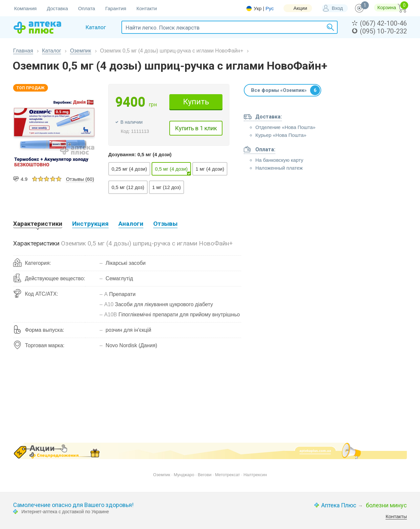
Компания (25, 8)
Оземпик (80, 51)
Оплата (87, 8)
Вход (337, 8)
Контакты (396, 516)
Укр (258, 9)
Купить (196, 102)
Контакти (147, 8)
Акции (300, 8)
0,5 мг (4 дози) (171, 169)
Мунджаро (184, 475)
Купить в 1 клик (196, 128)
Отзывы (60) (80, 179)
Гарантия (116, 8)
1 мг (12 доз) (167, 187)
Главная (23, 51)
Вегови (205, 475)
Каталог (52, 51)
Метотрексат (227, 475)
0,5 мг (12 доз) (128, 187)
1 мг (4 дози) (210, 169)
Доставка (57, 8)
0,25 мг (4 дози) (129, 169)
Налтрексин (255, 475)
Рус (270, 8)
